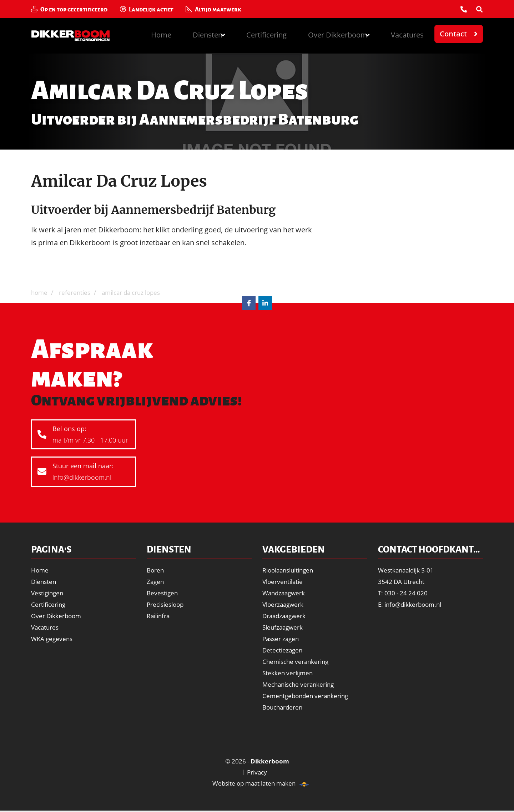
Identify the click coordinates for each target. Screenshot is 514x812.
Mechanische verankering (301, 684)
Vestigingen (49, 593)
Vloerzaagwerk (284, 604)
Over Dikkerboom (57, 616)
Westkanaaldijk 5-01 (408, 570)
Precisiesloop (167, 604)
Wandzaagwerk (285, 593)
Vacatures (406, 34)
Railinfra (159, 616)
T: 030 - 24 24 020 (404, 593)
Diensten (44, 581)
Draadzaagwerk (285, 616)
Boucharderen (284, 707)
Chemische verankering (298, 661)
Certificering (257, 34)
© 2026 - (257, 761)
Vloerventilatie (284, 581)
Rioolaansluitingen (290, 570)
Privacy (257, 773)
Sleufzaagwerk (284, 627)
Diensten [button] (193, 34)
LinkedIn (265, 303)
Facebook (249, 303)
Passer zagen (282, 639)
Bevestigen (163, 593)
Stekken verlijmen (289, 673)
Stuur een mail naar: (82, 473)
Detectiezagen (283, 650)
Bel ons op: (82, 435)
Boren (156, 570)
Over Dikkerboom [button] (331, 34)
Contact (453, 34)
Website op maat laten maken (250, 785)
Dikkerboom (76, 36)
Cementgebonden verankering (308, 696)
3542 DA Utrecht (402, 581)
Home (145, 34)
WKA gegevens (53, 639)
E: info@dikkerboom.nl (412, 604)
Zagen (156, 581)
